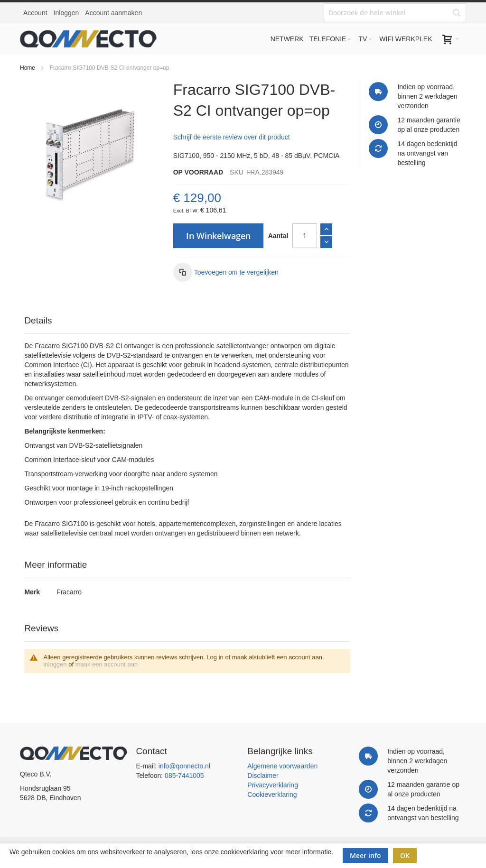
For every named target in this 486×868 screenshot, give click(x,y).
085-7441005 (184, 776)
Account (35, 13)
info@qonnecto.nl (184, 766)
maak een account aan (107, 664)
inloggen (55, 664)
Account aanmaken (113, 13)
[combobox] (395, 13)
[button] (226, 272)
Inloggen (66, 13)
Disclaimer (263, 776)
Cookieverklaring (272, 794)
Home (28, 68)
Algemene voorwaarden (282, 766)
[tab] (187, 321)
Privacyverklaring (273, 785)
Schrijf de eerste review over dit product (232, 137)
